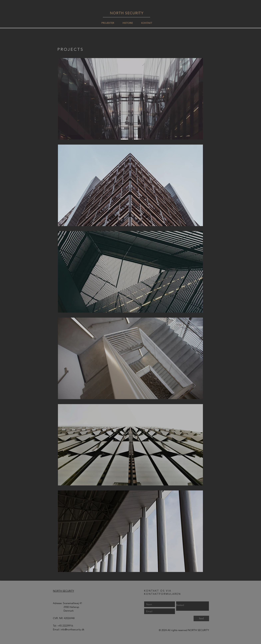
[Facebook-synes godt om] (125, 631)
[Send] (201, 618)
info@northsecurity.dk (72, 629)
